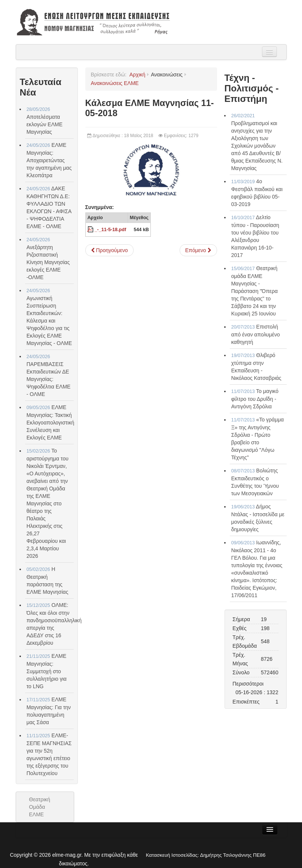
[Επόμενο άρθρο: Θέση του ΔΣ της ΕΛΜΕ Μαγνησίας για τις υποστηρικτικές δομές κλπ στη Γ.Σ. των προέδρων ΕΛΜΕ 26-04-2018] (198, 250)
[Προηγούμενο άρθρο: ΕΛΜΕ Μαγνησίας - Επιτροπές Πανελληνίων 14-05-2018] (109, 250)
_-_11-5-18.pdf (111, 230)
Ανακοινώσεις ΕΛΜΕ (115, 83)
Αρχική (138, 75)
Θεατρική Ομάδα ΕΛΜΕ (40, 807)
